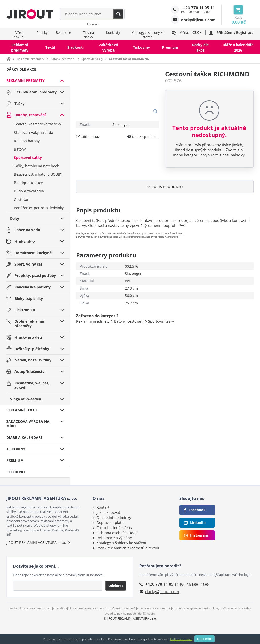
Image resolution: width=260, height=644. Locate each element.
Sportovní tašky (92, 59)
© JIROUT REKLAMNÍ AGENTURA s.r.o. (130, 618)
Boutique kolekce (28, 183)
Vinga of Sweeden (26, 399)
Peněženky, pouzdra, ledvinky (39, 208)
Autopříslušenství (30, 371)
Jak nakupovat (108, 512)
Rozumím (205, 639)
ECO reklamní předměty (36, 92)
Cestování (22, 199)
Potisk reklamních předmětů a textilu (128, 548)
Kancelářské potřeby (32, 287)
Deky (15, 218)
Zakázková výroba (108, 47)
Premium (170, 47)
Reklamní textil (22, 410)
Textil (50, 47)
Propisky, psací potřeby (35, 276)
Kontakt (103, 507)
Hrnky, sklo (25, 241)
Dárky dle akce (200, 47)
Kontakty (113, 32)
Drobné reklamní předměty (29, 324)
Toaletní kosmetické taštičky (38, 124)
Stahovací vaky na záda (34, 132)
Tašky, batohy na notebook (36, 166)
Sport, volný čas (28, 264)
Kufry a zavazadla (29, 191)
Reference (63, 32)
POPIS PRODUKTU (167, 187)
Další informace (181, 639)
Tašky (20, 103)
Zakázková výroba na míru (28, 424)
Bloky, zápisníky (29, 298)
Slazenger (121, 125)
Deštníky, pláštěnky (32, 349)
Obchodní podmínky (114, 517)
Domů (8, 59)
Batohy (20, 149)
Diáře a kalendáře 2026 (238, 47)
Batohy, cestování (63, 59)
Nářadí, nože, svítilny (33, 360)
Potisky (42, 32)
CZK (196, 32)
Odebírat (116, 586)
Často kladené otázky (114, 528)
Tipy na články (88, 35)
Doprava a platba (111, 523)
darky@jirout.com (162, 592)
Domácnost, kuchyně (33, 253)
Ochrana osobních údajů (118, 533)
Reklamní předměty (20, 47)
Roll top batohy (27, 141)
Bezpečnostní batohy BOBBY (38, 174)
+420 (198, 8)
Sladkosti (75, 47)
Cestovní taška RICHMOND (129, 59)
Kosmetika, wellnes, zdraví (32, 385)
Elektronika (25, 310)
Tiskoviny (141, 47)
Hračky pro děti (28, 337)
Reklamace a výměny (114, 538)
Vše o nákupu (20, 35)
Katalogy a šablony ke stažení (148, 35)
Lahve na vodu (27, 230)
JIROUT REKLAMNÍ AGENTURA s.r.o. (36, 543)
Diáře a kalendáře (25, 437)
